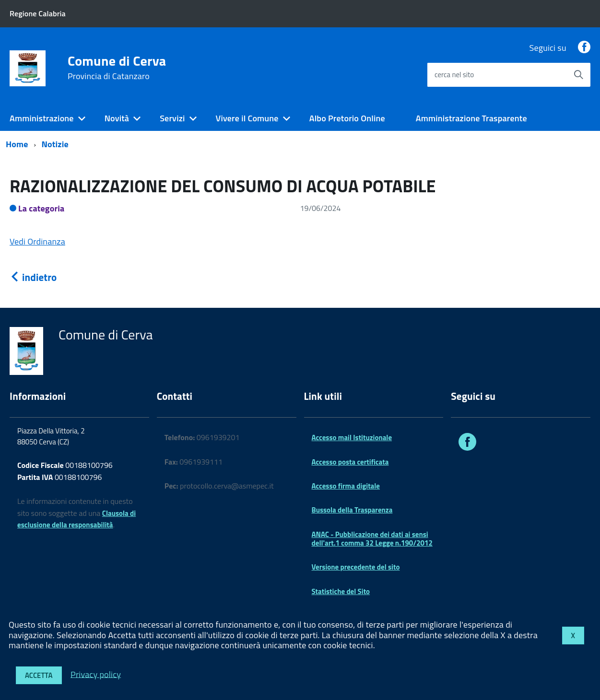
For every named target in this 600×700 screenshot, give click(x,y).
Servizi (172, 118)
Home (17, 144)
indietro (33, 277)
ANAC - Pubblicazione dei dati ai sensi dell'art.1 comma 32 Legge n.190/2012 (372, 539)
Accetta (39, 675)
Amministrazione (42, 118)
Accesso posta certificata (350, 462)
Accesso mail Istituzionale (352, 437)
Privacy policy (96, 674)
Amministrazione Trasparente (471, 118)
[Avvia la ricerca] (578, 75)
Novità (117, 118)
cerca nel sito (454, 75)
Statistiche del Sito (341, 591)
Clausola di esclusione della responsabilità (76, 519)
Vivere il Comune (247, 118)
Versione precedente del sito (356, 567)
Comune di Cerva (117, 68)
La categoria (41, 208)
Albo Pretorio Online (347, 118)
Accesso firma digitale (346, 486)
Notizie (55, 144)
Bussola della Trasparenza (352, 510)
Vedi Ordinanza (37, 241)
